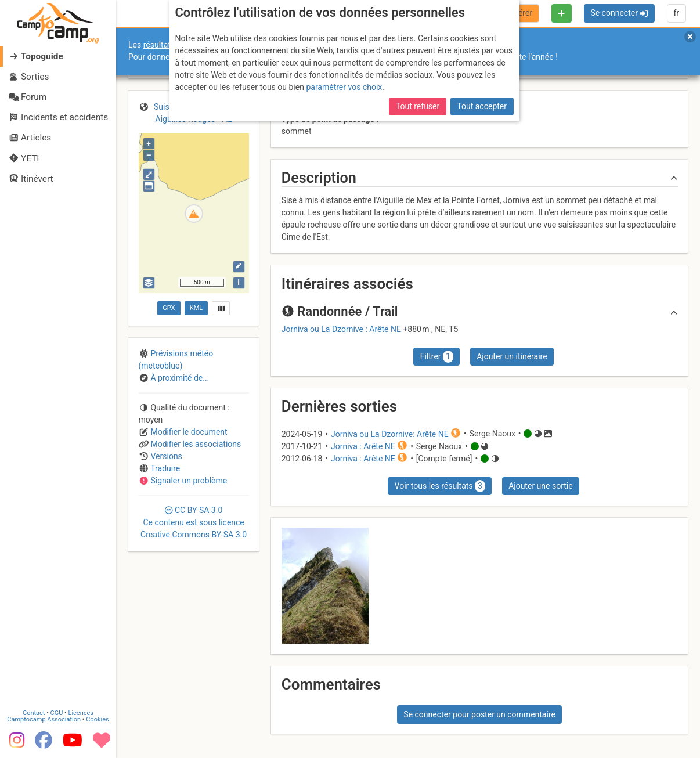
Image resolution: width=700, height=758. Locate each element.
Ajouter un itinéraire (512, 356)
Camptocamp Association (44, 719)
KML (196, 308)
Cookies (97, 719)
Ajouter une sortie (540, 486)
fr (676, 13)
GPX (169, 308)
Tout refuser (418, 106)
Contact (34, 713)
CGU (57, 713)
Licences (81, 713)
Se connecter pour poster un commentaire (479, 714)
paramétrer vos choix (344, 87)
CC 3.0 (194, 522)
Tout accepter (482, 106)
